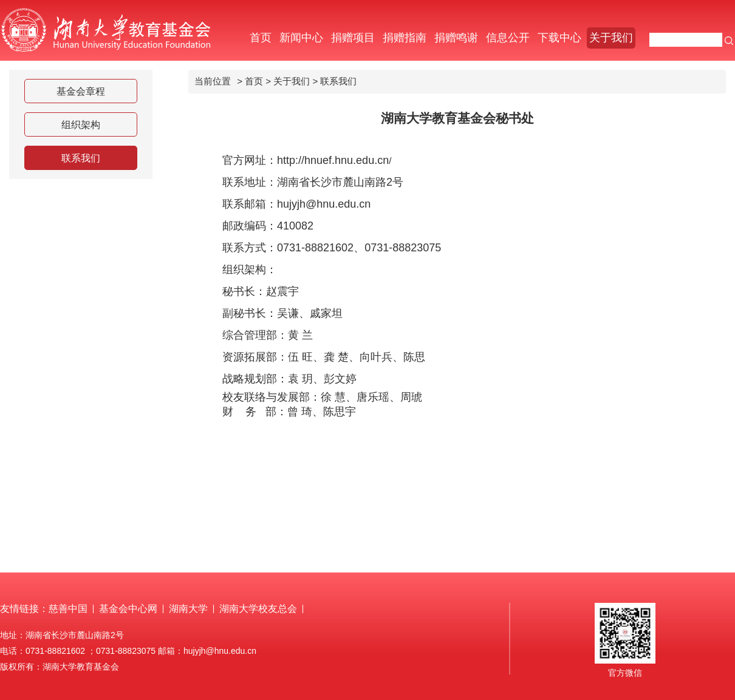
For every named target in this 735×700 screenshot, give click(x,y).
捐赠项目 (353, 38)
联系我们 (81, 158)
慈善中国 (68, 609)
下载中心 (559, 38)
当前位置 (213, 81)
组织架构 (81, 125)
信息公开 (508, 38)
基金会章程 (81, 91)
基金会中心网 (128, 609)
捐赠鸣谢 (456, 38)
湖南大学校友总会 (258, 609)
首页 (261, 38)
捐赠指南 (405, 38)
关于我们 (611, 38)
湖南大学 (188, 609)
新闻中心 (301, 38)
